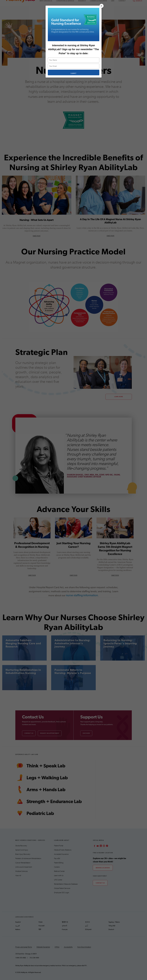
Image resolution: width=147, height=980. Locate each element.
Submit (73, 73)
